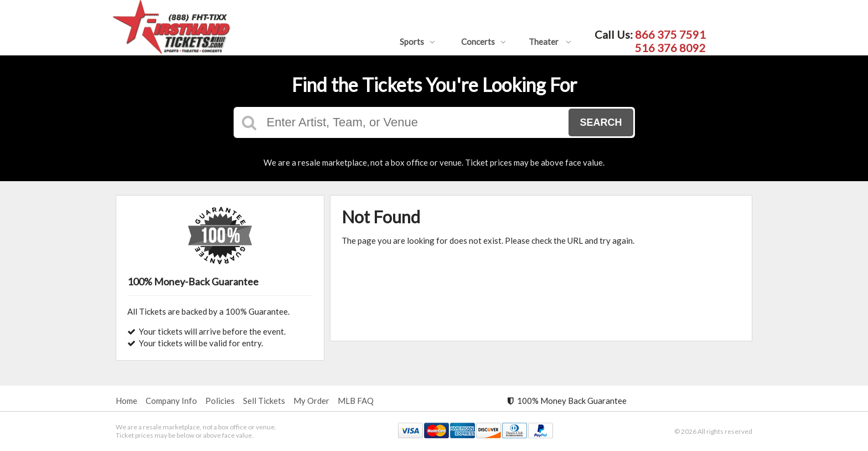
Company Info (171, 401)
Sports (417, 42)
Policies (220, 401)
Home (126, 401)
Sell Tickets (264, 401)
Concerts (484, 42)
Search (601, 122)
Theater (550, 42)
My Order (311, 401)
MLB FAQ (356, 401)
